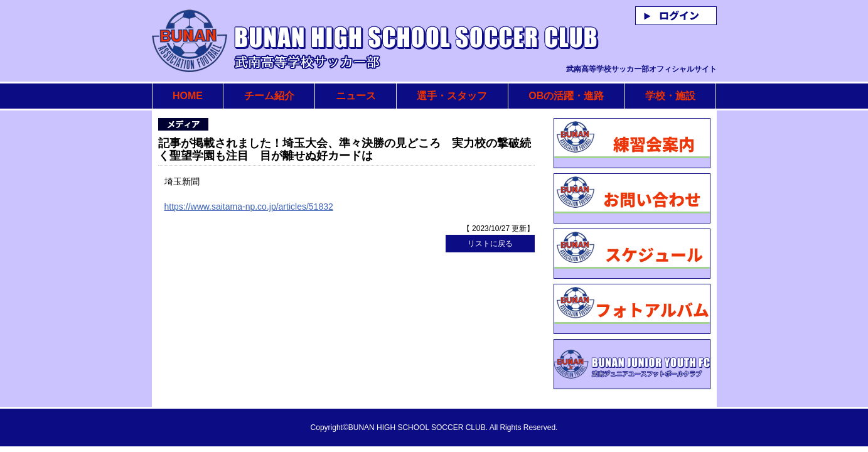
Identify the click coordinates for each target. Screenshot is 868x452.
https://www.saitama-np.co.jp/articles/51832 (249, 207)
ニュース (356, 96)
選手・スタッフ (452, 96)
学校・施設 (670, 96)
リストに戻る (490, 244)
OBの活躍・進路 (566, 96)
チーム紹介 (269, 96)
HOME (188, 96)
